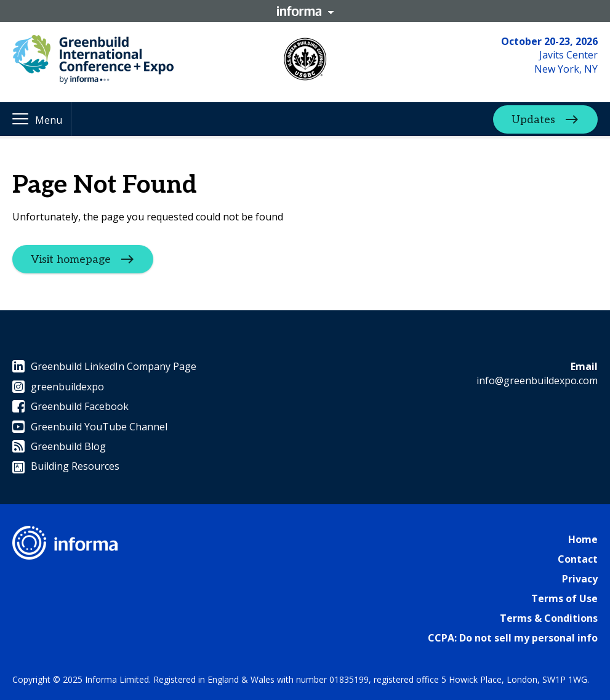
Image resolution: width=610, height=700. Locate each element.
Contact (578, 559)
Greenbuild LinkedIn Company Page (104, 366)
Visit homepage (71, 259)
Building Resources (66, 466)
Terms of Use (564, 598)
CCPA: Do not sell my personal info (513, 638)
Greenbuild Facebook (70, 406)
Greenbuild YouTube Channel (90, 427)
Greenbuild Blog (59, 446)
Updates (533, 119)
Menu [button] (49, 120)
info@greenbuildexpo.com (537, 380)
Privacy (580, 579)
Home (583, 539)
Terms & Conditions (549, 618)
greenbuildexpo (58, 387)
